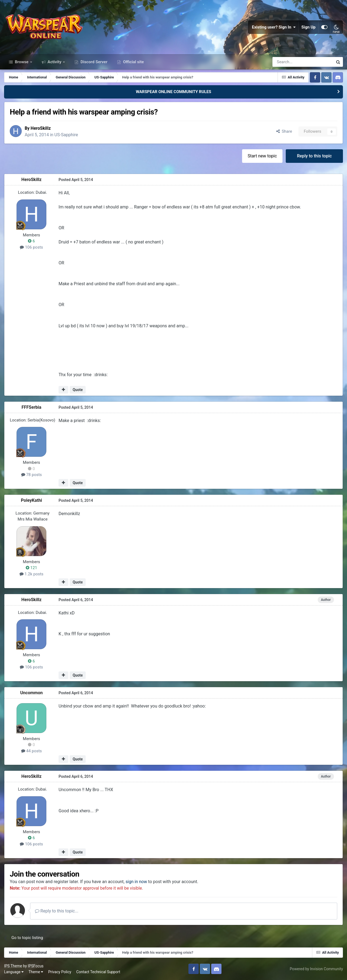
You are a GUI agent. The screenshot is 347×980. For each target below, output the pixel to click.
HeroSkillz (41, 128)
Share (284, 131)
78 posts (32, 474)
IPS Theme (13, 966)
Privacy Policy (60, 972)
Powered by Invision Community (316, 969)
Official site (133, 62)
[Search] (288, 62)
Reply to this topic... (57, 911)
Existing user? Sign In (274, 27)
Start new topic (262, 156)
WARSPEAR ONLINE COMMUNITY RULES (173, 92)
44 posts (32, 751)
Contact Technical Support (98, 972)
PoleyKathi (31, 500)
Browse (22, 62)
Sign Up (309, 27)
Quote (78, 389)
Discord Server (93, 62)
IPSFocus (36, 966)
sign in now (136, 881)
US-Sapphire (66, 134)
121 (31, 567)
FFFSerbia (32, 407)
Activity (55, 62)
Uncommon (31, 692)
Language (14, 972)
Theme (36, 972)
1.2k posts (31, 574)
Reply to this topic (314, 156)
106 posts (31, 247)
